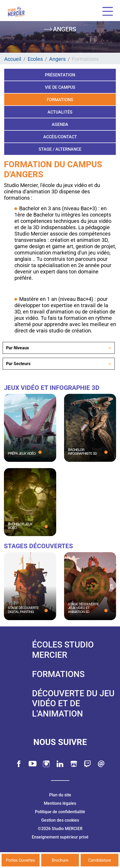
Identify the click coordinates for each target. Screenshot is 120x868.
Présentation (60, 75)
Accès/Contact (60, 137)
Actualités (60, 112)
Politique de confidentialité (60, 812)
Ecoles (35, 59)
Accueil (13, 59)
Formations (60, 100)
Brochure (60, 860)
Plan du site (60, 795)
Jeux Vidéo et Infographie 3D (52, 388)
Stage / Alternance (60, 149)
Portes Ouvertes (20, 860)
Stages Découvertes (38, 546)
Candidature (100, 860)
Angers (57, 59)
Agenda (60, 124)
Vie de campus (60, 87)
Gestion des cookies (60, 820)
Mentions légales (60, 803)
